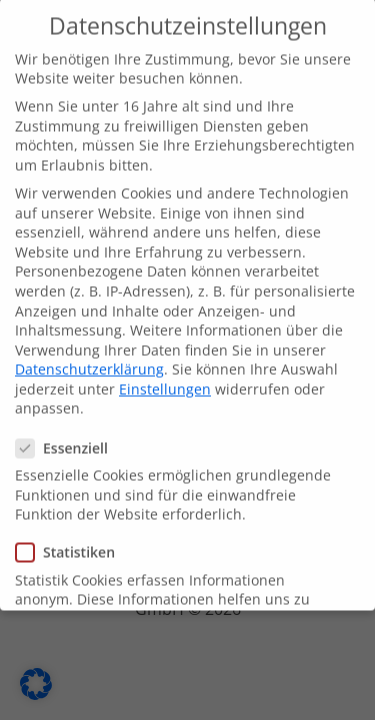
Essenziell (68, 439)
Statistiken (71, 543)
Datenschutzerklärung (89, 360)
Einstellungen (165, 380)
